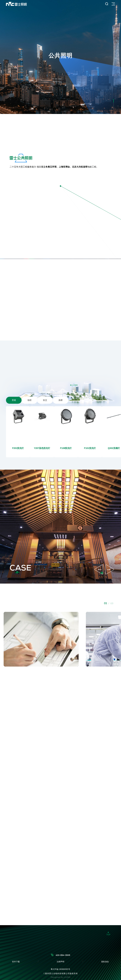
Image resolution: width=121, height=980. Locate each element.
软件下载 (16, 962)
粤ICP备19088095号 (60, 969)
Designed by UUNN (61, 977)
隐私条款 (105, 962)
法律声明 (60, 962)
